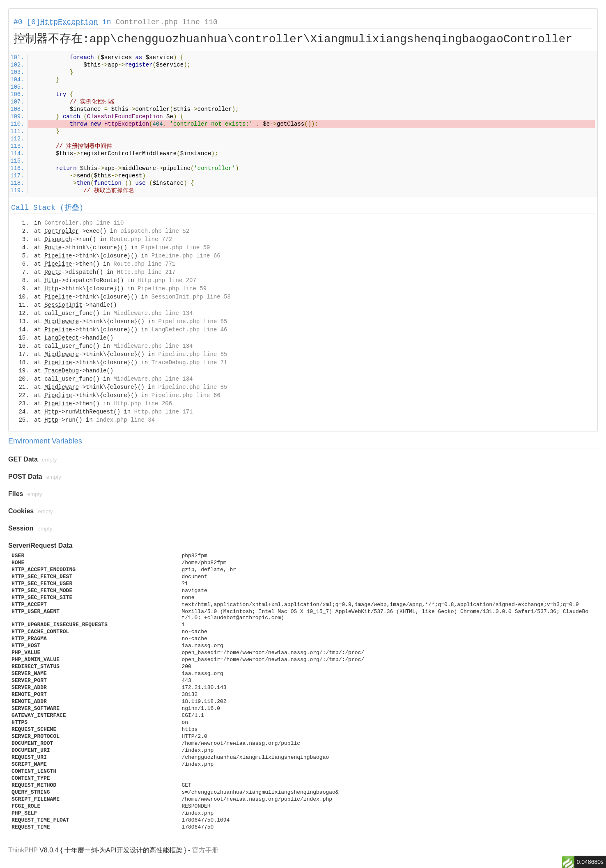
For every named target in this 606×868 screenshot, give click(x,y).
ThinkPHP (23, 850)
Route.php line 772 (141, 239)
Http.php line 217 (146, 272)
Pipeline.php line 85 (193, 321)
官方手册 (205, 850)
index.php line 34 (125, 420)
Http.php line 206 (143, 404)
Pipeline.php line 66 (186, 256)
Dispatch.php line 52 (155, 231)
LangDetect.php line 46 (189, 330)
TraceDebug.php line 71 (189, 363)
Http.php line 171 (164, 412)
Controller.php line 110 (166, 22)
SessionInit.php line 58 (191, 297)
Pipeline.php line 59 (175, 248)
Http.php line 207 (167, 280)
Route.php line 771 (144, 264)
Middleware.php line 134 (153, 313)
